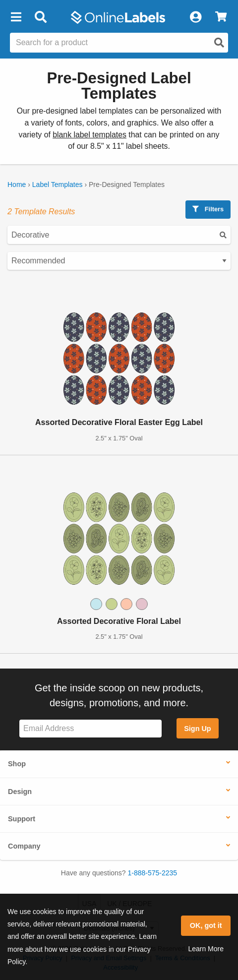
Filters (208, 209)
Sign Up (197, 729)
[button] (16, 17)
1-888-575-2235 (153, 873)
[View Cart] (221, 17)
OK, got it (206, 925)
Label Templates (58, 184)
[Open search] (219, 43)
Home (17, 184)
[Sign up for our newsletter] (90, 729)
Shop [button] (17, 764)
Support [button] (22, 819)
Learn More (206, 949)
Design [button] (20, 792)
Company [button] (24, 846)
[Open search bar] (40, 17)
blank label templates (89, 135)
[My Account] (195, 17)
